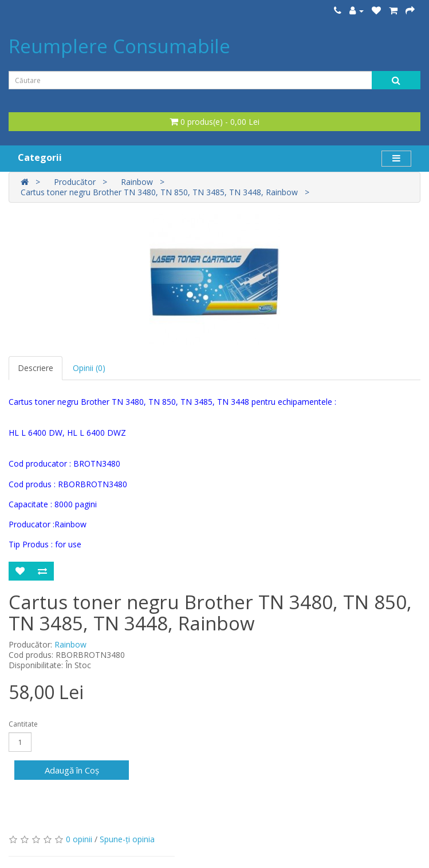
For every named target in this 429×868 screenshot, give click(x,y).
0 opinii (79, 839)
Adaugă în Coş (72, 770)
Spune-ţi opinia (127, 839)
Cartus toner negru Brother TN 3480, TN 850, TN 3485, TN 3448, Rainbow (159, 192)
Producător (75, 182)
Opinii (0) (89, 368)
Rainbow (137, 182)
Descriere (36, 368)
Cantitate (23, 724)
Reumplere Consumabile (119, 46)
